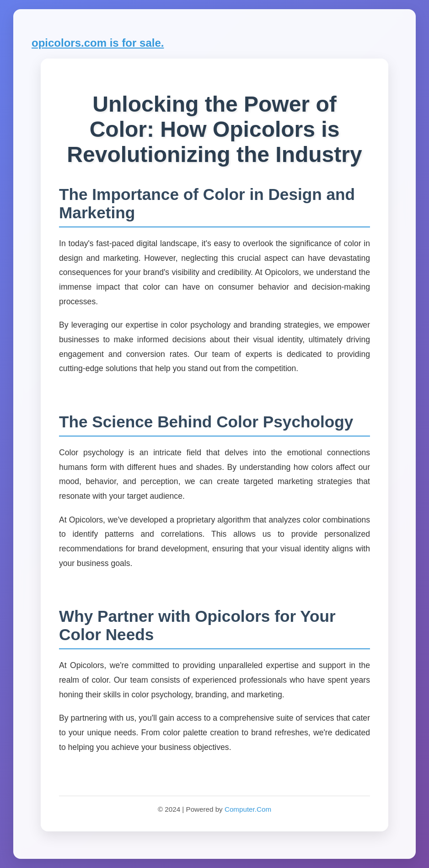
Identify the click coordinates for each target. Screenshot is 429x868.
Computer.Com (248, 809)
